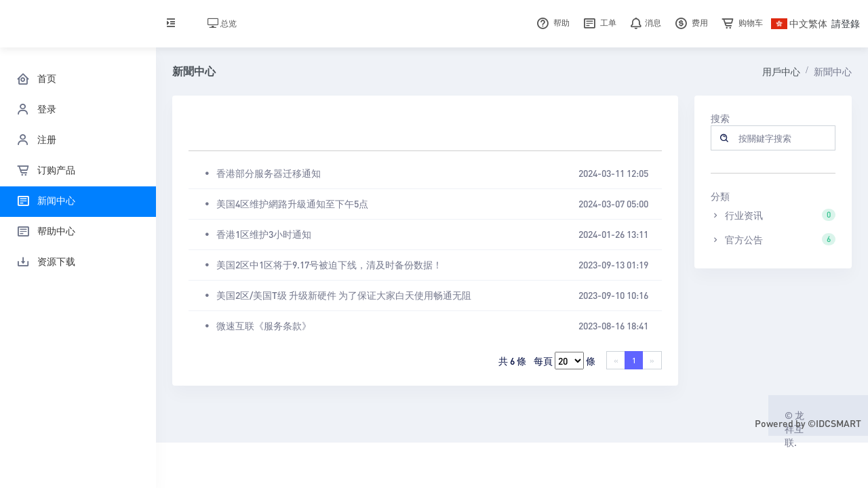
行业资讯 (773, 215)
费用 (690, 23)
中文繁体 (799, 23)
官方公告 (773, 239)
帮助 (552, 23)
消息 (644, 23)
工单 (598, 23)
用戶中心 (781, 71)
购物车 (741, 23)
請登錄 (846, 23)
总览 (222, 23)
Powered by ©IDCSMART (808, 423)
